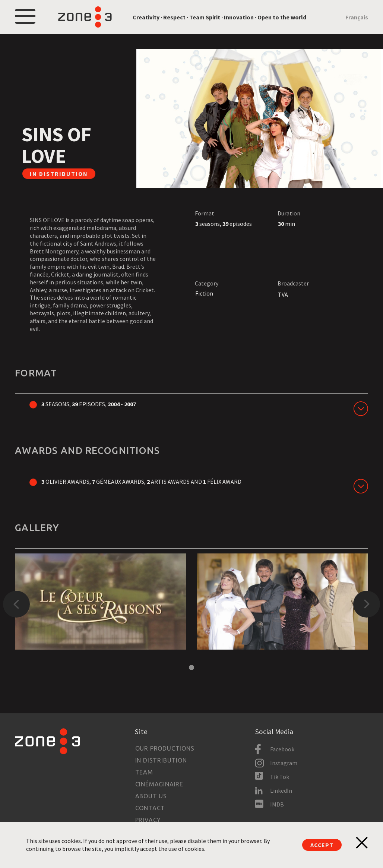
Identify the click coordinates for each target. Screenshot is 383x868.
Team (144, 772)
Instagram (284, 763)
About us (151, 796)
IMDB (277, 804)
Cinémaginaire (159, 784)
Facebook (282, 749)
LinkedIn (281, 790)
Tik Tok (280, 777)
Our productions (165, 748)
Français (357, 17)
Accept (322, 845)
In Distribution (161, 760)
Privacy (148, 820)
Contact (150, 808)
